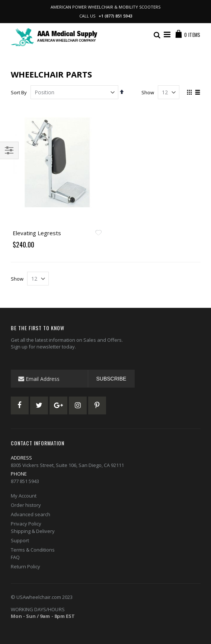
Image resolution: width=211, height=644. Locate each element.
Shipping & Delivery (33, 531)
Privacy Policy (26, 524)
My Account (24, 496)
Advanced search (31, 514)
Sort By (19, 92)
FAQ (15, 557)
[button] (99, 233)
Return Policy (25, 566)
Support (20, 540)
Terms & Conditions (33, 550)
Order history (26, 505)
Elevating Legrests (37, 233)
